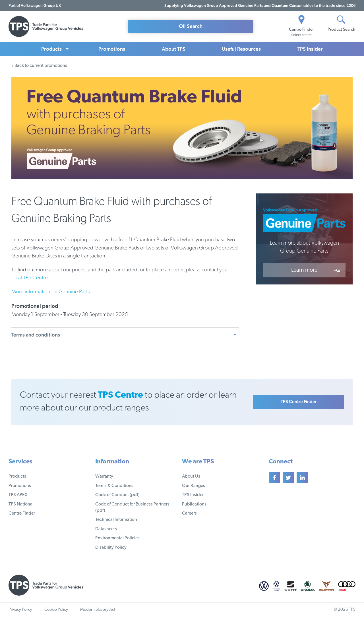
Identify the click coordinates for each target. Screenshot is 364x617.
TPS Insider (310, 49)
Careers (189, 513)
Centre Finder (22, 513)
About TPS (174, 49)
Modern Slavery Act (98, 610)
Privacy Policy (20, 610)
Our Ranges (194, 486)
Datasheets (106, 529)
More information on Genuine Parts (50, 292)
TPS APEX (18, 495)
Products (51, 49)
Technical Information (116, 520)
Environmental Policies (117, 538)
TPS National (21, 504)
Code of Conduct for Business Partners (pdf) (132, 507)
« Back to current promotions (39, 66)
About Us (191, 476)
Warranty (104, 476)
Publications (194, 504)
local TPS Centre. (30, 278)
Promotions (112, 49)
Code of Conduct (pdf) (117, 495)
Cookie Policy (56, 610)
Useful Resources (241, 49)
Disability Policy (111, 548)
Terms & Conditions (114, 486)
